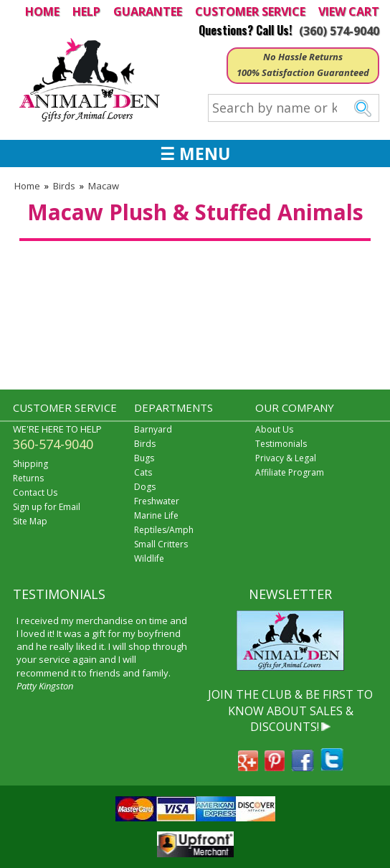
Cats (143, 472)
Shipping (30, 464)
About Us (274, 429)
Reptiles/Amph (164, 530)
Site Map (30, 521)
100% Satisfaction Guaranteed (303, 72)
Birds (64, 186)
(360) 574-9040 (339, 31)
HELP (86, 11)
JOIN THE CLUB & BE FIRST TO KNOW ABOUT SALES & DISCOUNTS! (290, 711)
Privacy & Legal (286, 458)
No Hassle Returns (303, 57)
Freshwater (157, 501)
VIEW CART (349, 11)
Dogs (145, 487)
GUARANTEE (148, 11)
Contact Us (35, 492)
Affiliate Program (290, 472)
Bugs (144, 458)
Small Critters (161, 544)
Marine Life (156, 515)
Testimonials (281, 444)
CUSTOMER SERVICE (250, 11)
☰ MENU (195, 154)
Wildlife (149, 558)
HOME (42, 11)
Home (27, 186)
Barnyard (153, 429)
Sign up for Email (47, 507)
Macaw (104, 186)
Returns (28, 478)
